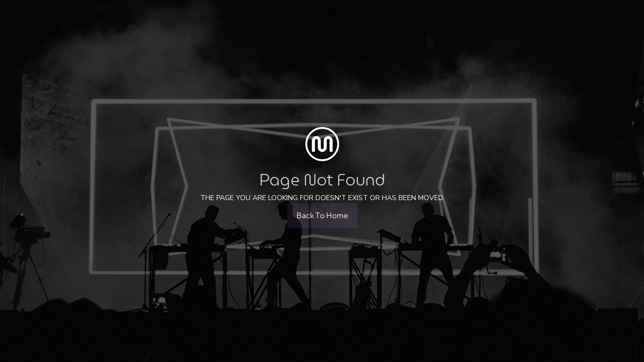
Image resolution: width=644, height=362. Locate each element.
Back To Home (322, 215)
